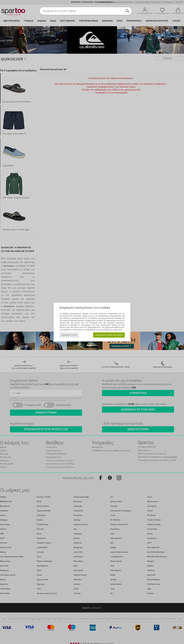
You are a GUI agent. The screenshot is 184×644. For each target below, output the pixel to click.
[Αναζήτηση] (127, 11)
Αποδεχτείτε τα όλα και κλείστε (109, 335)
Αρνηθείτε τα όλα (69, 335)
